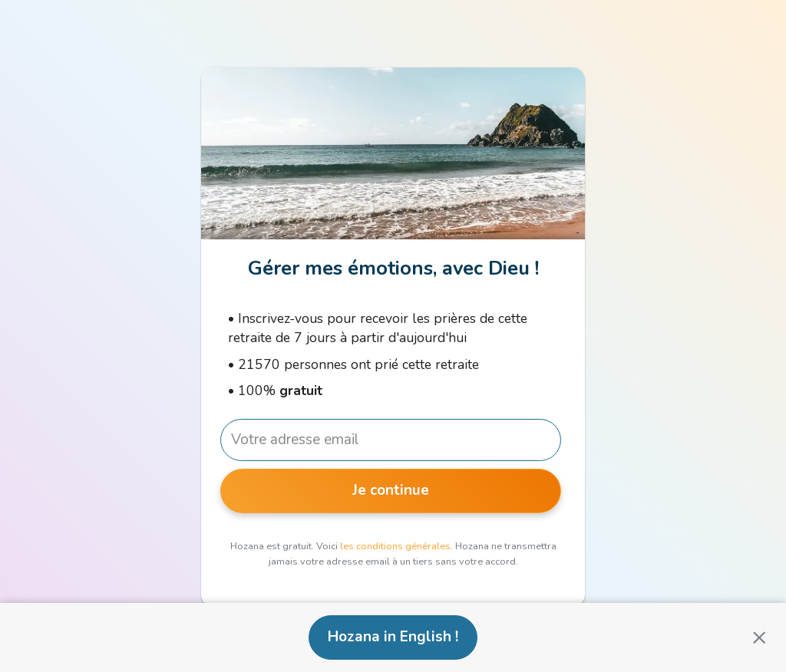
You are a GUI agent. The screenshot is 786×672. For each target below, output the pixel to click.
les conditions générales (395, 546)
